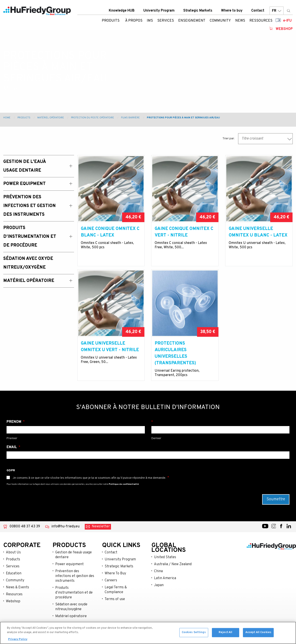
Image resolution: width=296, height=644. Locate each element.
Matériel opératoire (51, 118)
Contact (258, 11)
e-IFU (287, 21)
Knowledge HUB (122, 11)
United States (165, 557)
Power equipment (69, 564)
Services (13, 566)
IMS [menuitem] (150, 21)
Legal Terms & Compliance (116, 590)
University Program (159, 11)
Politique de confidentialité (124, 484)
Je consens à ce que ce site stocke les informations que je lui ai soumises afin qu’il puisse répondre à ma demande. (89, 478)
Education (14, 573)
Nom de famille (221, 422)
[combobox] (265, 139)
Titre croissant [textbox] (252, 139)
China (158, 571)
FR (277, 11)
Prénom (14, 422)
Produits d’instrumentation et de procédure (74, 593)
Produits (111, 21)
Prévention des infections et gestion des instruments (75, 576)
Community (15, 580)
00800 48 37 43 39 (25, 527)
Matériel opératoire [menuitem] (29, 281)
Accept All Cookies (258, 634)
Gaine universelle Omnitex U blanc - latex (258, 232)
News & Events (17, 587)
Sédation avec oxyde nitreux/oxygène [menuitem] (28, 263)
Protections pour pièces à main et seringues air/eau (183, 118)
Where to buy (232, 11)
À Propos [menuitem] (134, 21)
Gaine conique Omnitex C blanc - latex (110, 232)
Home (7, 118)
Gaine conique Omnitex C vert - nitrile (184, 232)
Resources (14, 594)
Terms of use (115, 599)
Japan (159, 585)
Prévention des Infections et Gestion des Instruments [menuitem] (29, 206)
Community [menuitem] (220, 21)
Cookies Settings (194, 634)
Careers (111, 580)
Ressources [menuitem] (261, 21)
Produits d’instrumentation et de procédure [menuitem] (30, 237)
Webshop (284, 29)
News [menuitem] (240, 21)
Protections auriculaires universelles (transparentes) (175, 353)
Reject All (225, 634)
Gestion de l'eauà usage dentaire (74, 555)
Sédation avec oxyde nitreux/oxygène (71, 607)
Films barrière (130, 118)
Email (12, 447)
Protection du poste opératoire (93, 118)
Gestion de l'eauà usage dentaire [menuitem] (25, 166)
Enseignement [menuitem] (192, 21)
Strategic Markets (198, 11)
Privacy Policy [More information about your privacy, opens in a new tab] (18, 641)
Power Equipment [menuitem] (24, 184)
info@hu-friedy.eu (65, 527)
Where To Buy (115, 573)
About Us (13, 552)
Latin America (165, 578)
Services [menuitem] (166, 21)
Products (24, 118)
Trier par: (228, 139)
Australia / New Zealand (173, 564)
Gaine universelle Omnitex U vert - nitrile (110, 347)
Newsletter (101, 527)
